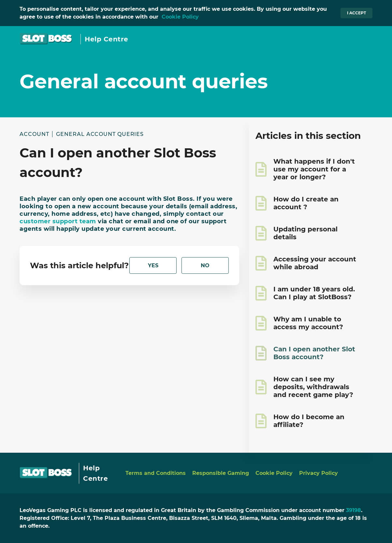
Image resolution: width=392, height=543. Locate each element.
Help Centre (107, 39)
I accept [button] (356, 13)
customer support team (58, 221)
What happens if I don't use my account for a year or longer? (314, 169)
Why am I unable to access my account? (308, 323)
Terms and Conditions (156, 473)
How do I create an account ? (306, 203)
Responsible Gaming (221, 473)
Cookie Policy (180, 17)
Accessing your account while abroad (315, 263)
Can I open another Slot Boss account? (314, 353)
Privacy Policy (319, 473)
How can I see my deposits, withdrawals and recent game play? (313, 387)
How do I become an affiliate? (309, 421)
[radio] (153, 265)
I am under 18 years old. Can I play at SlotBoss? (314, 293)
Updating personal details (305, 233)
